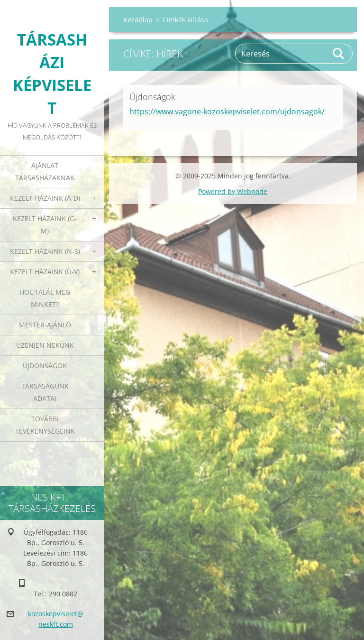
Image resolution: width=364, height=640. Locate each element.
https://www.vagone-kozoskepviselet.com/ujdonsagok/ (227, 111)
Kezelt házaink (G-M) (45, 225)
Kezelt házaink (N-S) (45, 251)
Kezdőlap (138, 20)
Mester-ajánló (45, 325)
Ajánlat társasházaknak (45, 172)
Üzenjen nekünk (45, 345)
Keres (339, 54)
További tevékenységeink (45, 425)
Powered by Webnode (233, 191)
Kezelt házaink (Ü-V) (45, 272)
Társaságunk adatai (45, 392)
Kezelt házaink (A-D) (45, 198)
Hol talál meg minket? (45, 298)
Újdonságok (45, 366)
